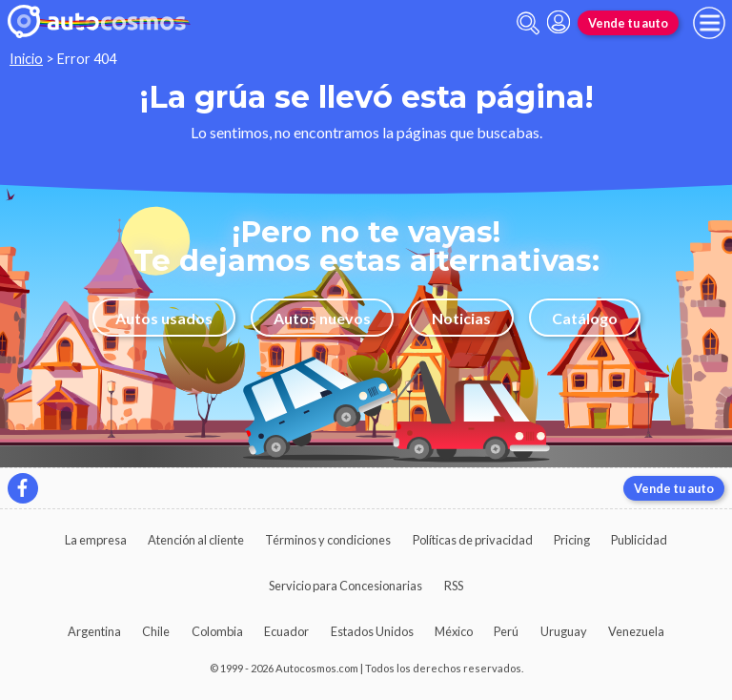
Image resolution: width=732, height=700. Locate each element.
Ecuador (286, 631)
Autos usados (164, 318)
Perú (506, 631)
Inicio (26, 59)
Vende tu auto (628, 23)
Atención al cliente (196, 540)
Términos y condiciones (328, 540)
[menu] (709, 23)
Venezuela (636, 631)
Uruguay (564, 631)
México (454, 631)
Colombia (217, 631)
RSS (454, 586)
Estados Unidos (372, 631)
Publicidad (639, 540)
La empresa (96, 540)
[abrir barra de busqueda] (528, 23)
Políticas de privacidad (473, 540)
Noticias (461, 318)
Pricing (572, 540)
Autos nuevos (322, 318)
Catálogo (585, 318)
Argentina (94, 631)
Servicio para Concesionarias (346, 586)
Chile (156, 631)
